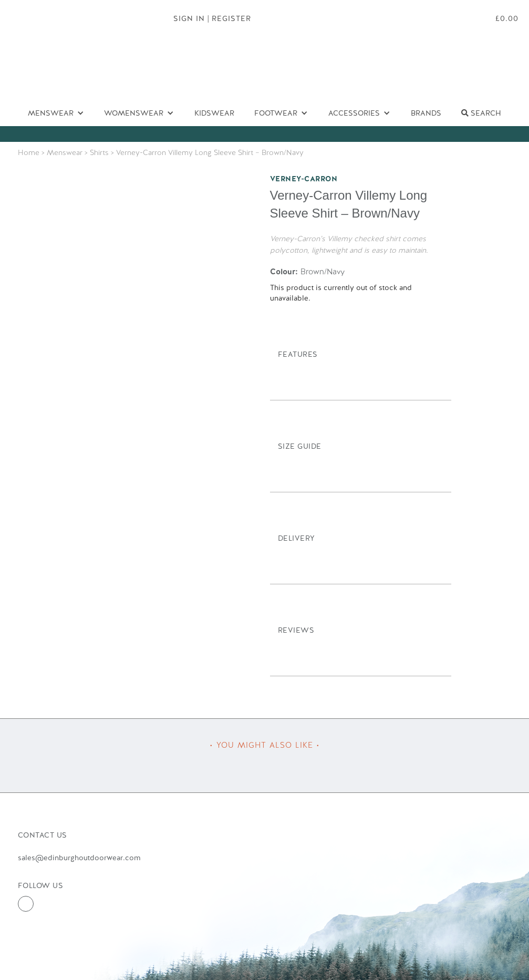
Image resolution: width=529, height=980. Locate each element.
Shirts (99, 152)
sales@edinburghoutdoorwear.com (79, 858)
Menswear (65, 152)
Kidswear (214, 113)
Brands (426, 113)
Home (29, 152)
